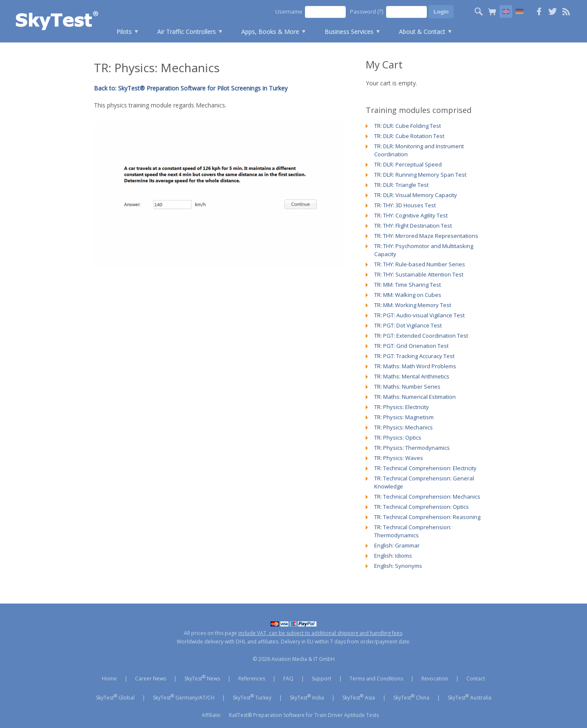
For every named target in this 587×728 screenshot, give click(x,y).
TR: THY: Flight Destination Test (413, 226)
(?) (380, 11)
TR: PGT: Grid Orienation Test (411, 346)
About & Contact (422, 32)
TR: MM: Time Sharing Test (408, 285)
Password (367, 11)
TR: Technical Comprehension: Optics (422, 507)
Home (109, 679)
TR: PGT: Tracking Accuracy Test (414, 356)
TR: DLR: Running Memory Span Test (420, 175)
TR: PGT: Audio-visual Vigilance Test (419, 315)
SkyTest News (202, 678)
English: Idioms (393, 556)
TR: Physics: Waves (399, 458)
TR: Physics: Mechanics (404, 427)
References (252, 679)
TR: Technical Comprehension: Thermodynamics (413, 531)
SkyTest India (307, 697)
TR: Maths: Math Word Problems (415, 366)
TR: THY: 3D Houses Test (405, 205)
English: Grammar (397, 545)
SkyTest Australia (470, 697)
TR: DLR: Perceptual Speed (408, 164)
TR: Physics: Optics (398, 437)
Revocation (435, 679)
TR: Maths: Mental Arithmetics (412, 376)
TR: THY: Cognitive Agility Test (411, 215)
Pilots (124, 32)
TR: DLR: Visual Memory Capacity (416, 195)
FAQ (288, 679)
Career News (151, 679)
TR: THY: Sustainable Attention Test (419, 274)
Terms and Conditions (376, 679)
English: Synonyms (398, 566)
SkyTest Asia (359, 697)
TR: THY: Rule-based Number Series (420, 264)
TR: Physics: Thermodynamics (412, 448)
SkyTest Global (115, 697)
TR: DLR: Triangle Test (401, 185)
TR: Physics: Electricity (402, 407)
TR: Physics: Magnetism (404, 417)
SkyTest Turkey (252, 697)
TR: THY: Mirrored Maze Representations (426, 236)
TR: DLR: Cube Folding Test (408, 126)
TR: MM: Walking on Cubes (408, 295)
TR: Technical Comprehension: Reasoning (427, 517)
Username (289, 11)
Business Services (349, 32)
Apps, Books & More (270, 32)
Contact (476, 679)
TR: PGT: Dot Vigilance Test (408, 325)
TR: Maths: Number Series (407, 387)
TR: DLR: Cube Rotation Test (409, 136)
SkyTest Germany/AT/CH (184, 697)
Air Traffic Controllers (186, 32)
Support (322, 679)
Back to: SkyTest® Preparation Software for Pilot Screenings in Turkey (191, 88)
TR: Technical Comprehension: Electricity (425, 468)
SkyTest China (411, 697)
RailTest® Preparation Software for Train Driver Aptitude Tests (304, 715)
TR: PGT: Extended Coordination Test (421, 336)
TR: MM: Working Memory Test (413, 305)
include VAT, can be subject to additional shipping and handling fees (320, 633)
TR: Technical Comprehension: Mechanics (427, 497)
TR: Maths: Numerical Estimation (415, 397)
